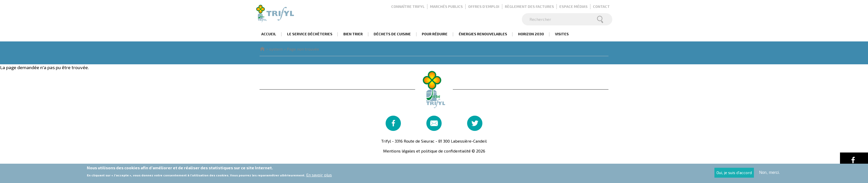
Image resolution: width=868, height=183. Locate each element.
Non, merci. (769, 174)
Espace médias (573, 6)
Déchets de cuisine (392, 34)
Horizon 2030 (531, 34)
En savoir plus (319, 176)
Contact (601, 6)
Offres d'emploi (484, 6)
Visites (562, 34)
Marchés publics (446, 6)
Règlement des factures (529, 6)
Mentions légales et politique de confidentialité (427, 151)
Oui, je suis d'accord (734, 174)
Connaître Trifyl (408, 6)
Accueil (269, 34)
